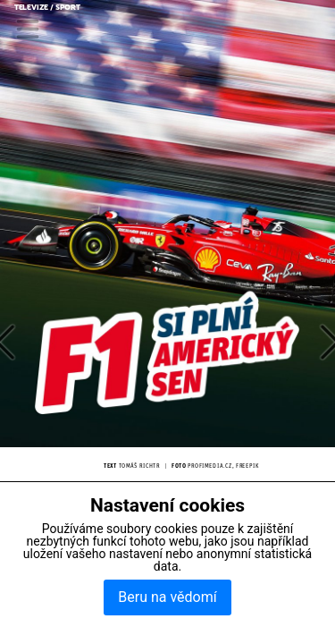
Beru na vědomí (167, 597)
